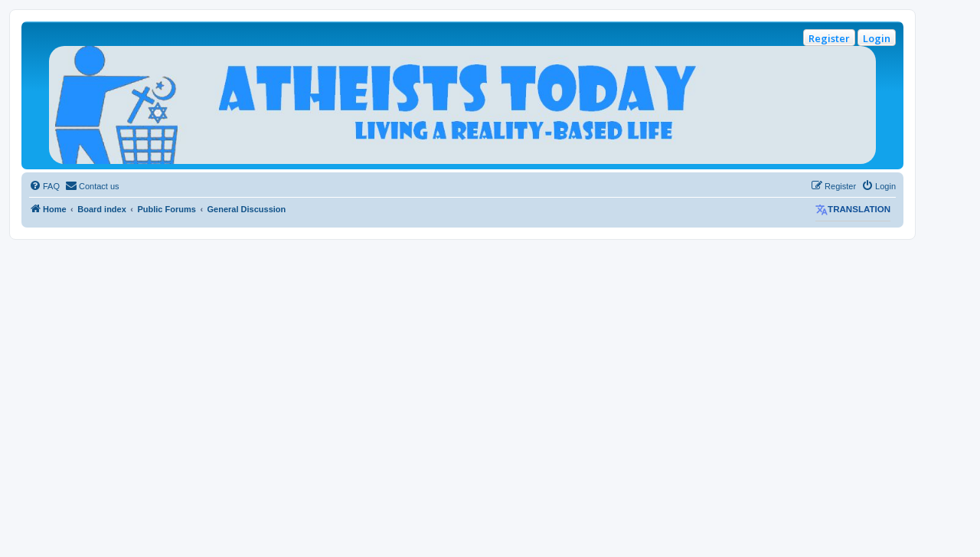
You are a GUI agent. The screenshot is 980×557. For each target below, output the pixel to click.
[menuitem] (44, 186)
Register (829, 38)
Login (877, 38)
